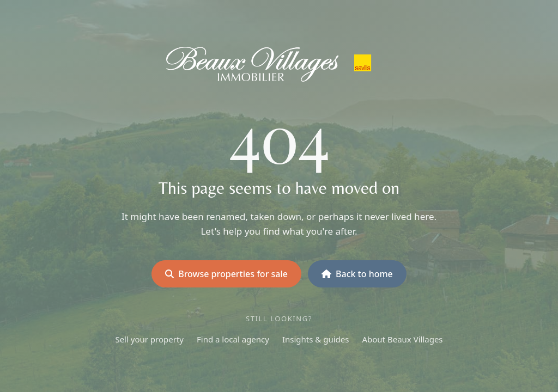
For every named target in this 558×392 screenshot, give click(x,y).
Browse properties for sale (226, 274)
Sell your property (149, 339)
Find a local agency (233, 339)
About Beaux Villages (402, 339)
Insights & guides (316, 339)
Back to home (357, 274)
